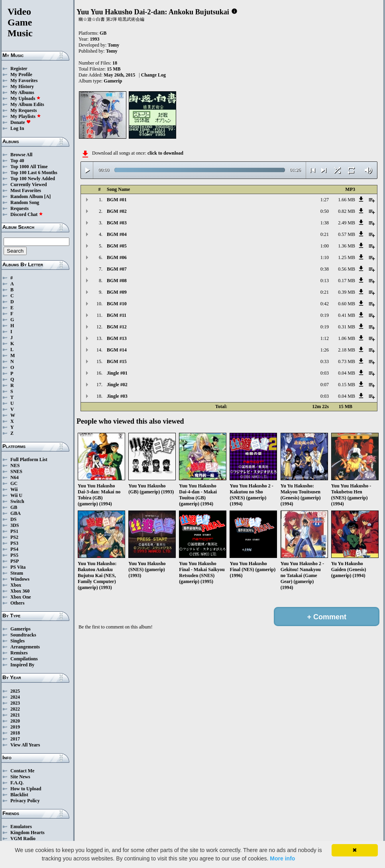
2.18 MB (347, 350)
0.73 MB (347, 361)
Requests (20, 208)
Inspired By (22, 665)
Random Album (27, 196)
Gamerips (21, 629)
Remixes (19, 653)
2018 (15, 733)
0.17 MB (347, 281)
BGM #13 (117, 338)
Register (19, 69)
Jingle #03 (117, 396)
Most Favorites (26, 190)
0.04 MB (347, 373)
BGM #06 (117, 257)
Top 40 (17, 161)
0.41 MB (347, 315)
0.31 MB (347, 327)
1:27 (325, 200)
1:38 (325, 223)
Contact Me (22, 771)
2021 (15, 715)
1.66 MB (347, 200)
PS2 (14, 537)
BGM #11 (117, 315)
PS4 (14, 549)
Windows (20, 579)
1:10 (325, 257)
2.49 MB (347, 223)
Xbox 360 (20, 591)
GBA (16, 513)
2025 (15, 691)
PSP (15, 561)
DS (13, 519)
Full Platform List (29, 460)
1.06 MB (347, 338)
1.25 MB (347, 257)
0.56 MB (347, 269)
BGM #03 (117, 223)
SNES (16, 471)
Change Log (153, 75)
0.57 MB (347, 234)
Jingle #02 (117, 385)
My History (22, 86)
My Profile (21, 75)
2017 (15, 739)
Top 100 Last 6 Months (34, 173)
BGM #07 (117, 269)
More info (282, 858)
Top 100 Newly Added (33, 179)
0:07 (325, 385)
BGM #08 (117, 281)
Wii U (16, 495)
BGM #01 (117, 200)
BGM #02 (117, 211)
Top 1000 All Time (29, 167)
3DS (15, 525)
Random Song (25, 202)
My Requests (24, 110)
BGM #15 (117, 361)
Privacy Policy (25, 801)
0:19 (325, 315)
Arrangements (25, 647)
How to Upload (26, 789)
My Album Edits (27, 104)
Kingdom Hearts (27, 833)
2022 (15, 709)
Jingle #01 (117, 373)
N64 (15, 477)
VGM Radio (23, 839)
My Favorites (24, 81)
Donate (21, 122)
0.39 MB (347, 292)
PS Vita (18, 567)
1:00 (325, 246)
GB (14, 507)
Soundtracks (23, 635)
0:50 (325, 211)
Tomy (113, 45)
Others (17, 603)
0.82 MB (347, 211)
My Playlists (26, 116)
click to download (165, 153)
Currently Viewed (28, 185)
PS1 (14, 531)
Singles (18, 641)
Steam (17, 573)
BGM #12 (117, 327)
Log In (17, 128)
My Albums (22, 92)
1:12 (325, 338)
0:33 (325, 361)
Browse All (21, 155)
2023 (15, 703)
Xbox (16, 585)
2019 (15, 727)
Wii (14, 489)
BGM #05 (117, 246)
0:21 (325, 234)
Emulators (21, 827)
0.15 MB (347, 385)
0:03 (325, 373)
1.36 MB (347, 246)
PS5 (14, 555)
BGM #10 (117, 304)
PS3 (14, 543)
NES (15, 465)
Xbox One (21, 597)
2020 (15, 721)
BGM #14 (117, 350)
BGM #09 (117, 292)
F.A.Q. (17, 783)
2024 (15, 697)
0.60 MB (347, 304)
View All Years (25, 745)
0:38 (325, 269)
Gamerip (113, 81)
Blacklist (19, 795)
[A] (48, 196)
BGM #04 (117, 234)
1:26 (325, 350)
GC (14, 483)
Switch (17, 501)
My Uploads (26, 98)
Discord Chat (27, 214)
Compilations (24, 659)
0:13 (325, 281)
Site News (20, 777)
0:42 (325, 304)
